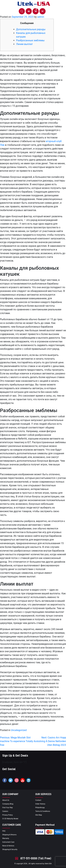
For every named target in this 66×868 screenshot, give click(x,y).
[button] (22, 11)
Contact (38, 800)
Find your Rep (8, 808)
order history (40, 804)
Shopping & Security (10, 849)
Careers (5, 811)
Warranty (6, 838)
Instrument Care (8, 842)
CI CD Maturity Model (10, 819)
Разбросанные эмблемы (30, 40)
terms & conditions (43, 811)
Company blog (8, 804)
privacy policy (8, 815)
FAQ (4, 831)
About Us (6, 800)
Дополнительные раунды (31, 29)
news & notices (8, 846)
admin (41, 17)
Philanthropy (40, 808)
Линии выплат (24, 44)
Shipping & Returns (9, 835)
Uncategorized (19, 730)
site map (39, 815)
